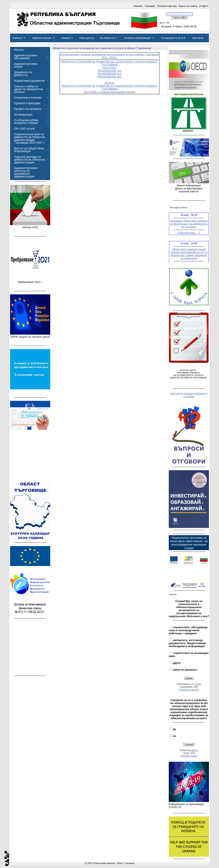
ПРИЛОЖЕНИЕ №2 (110, 74)
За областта (107, 38)
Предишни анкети (189, 690)
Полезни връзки (167, 6)
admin (198, 684)
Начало (138, 6)
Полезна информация (137, 38)
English (204, 6)
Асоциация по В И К (173, 38)
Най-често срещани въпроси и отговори (189, 395)
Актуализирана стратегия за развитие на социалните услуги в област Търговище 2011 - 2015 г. (109, 56)
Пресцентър (87, 38)
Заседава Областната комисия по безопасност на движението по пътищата (189, 225)
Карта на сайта (188, 6)
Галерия (150, 6)
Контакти (198, 38)
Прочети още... (189, 234)
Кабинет (17, 38)
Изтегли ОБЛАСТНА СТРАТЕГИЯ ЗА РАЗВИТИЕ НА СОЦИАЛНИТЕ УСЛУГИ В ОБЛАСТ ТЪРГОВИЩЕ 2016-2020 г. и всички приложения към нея (109, 87)
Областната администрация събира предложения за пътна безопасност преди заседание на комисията (189, 255)
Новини (66, 38)
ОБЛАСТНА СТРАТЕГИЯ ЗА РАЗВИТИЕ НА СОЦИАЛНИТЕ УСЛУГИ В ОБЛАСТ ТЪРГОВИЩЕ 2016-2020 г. (109, 65)
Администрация (42, 38)
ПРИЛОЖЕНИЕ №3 (110, 77)
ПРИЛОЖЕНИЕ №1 (110, 71)
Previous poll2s (189, 756)
